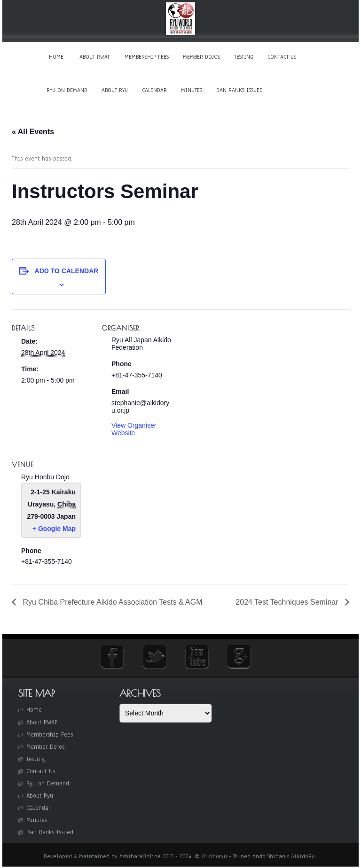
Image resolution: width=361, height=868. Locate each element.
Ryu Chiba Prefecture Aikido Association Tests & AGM (112, 603)
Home (56, 57)
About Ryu (115, 91)
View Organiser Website (134, 430)
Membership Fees (147, 57)
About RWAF (95, 57)
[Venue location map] (152, 512)
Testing (244, 57)
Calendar (154, 91)
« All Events (33, 133)
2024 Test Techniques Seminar (288, 603)
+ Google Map (54, 530)
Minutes (192, 91)
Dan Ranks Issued (239, 91)
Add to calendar (67, 272)
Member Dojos (201, 57)
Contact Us (282, 57)
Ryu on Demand (67, 91)
